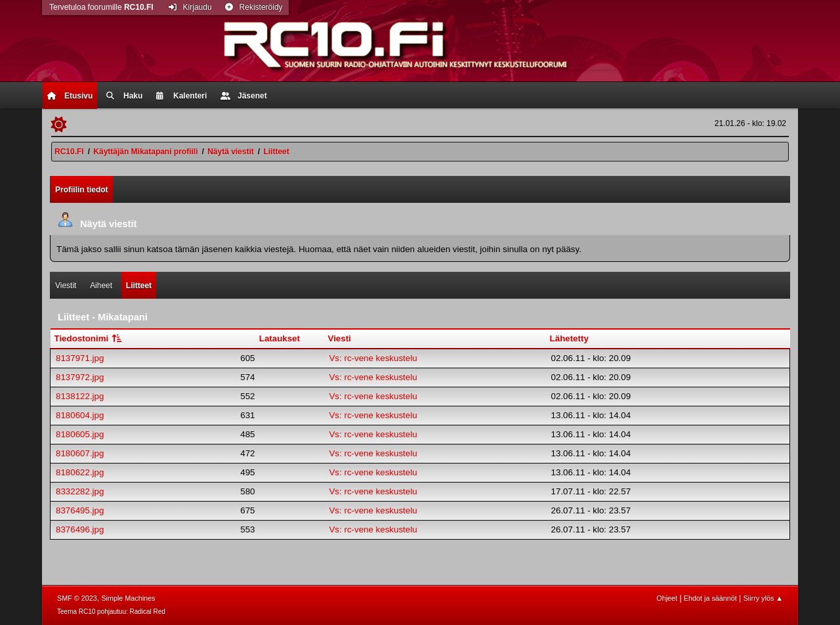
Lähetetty (569, 338)
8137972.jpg (80, 377)
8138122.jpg (80, 396)
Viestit (66, 286)
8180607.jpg (80, 453)
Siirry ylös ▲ (763, 598)
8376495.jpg (80, 510)
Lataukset (280, 338)
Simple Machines (128, 598)
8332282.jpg (80, 491)
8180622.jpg (80, 472)
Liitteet (139, 286)
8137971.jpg (80, 358)
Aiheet (101, 286)
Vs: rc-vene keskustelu (373, 358)
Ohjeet (667, 598)
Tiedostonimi (89, 338)
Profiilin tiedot (82, 190)
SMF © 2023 (77, 598)
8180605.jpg (80, 434)
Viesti (339, 338)
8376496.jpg (80, 529)
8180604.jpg (80, 415)
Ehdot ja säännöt (710, 598)
